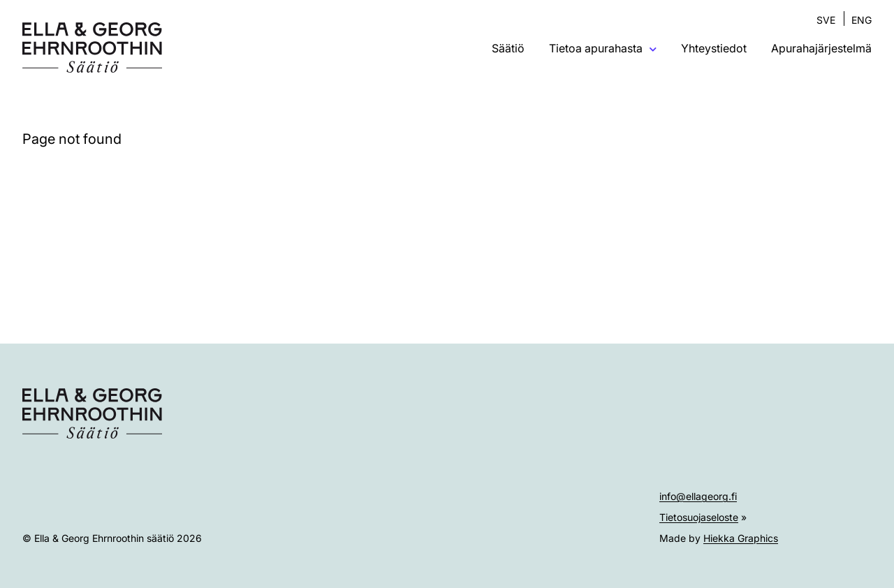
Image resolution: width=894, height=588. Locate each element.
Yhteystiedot (714, 48)
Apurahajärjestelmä (821, 48)
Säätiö (508, 48)
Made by (719, 538)
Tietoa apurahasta (603, 48)
